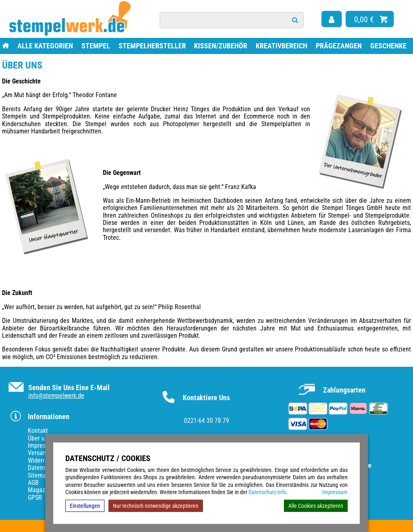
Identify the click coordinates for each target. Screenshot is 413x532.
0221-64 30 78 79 (206, 421)
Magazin (39, 490)
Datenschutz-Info (267, 492)
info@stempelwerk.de (56, 396)
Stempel (96, 46)
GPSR (35, 498)
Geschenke (388, 46)
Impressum (335, 492)
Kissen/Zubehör (221, 46)
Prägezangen (339, 46)
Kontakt (38, 431)
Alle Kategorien (45, 46)
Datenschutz (44, 468)
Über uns (39, 438)
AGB (33, 483)
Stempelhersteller (152, 46)
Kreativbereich (282, 46)
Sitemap (39, 475)
